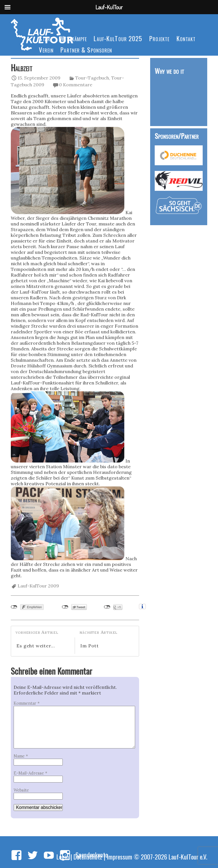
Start (46, 38)
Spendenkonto (92, 855)
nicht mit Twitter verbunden (65, 607)
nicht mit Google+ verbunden (107, 607)
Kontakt (186, 38)
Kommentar (27, 703)
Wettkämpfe (73, 38)
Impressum (120, 857)
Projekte (160, 38)
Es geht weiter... (36, 646)
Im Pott (90, 646)
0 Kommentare (76, 85)
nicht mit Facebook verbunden (14, 607)
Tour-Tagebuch (92, 78)
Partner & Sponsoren (86, 50)
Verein (46, 50)
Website (21, 790)
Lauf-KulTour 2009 (38, 586)
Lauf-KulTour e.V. (188, 857)
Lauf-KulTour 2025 (118, 38)
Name (21, 756)
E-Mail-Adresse (30, 773)
